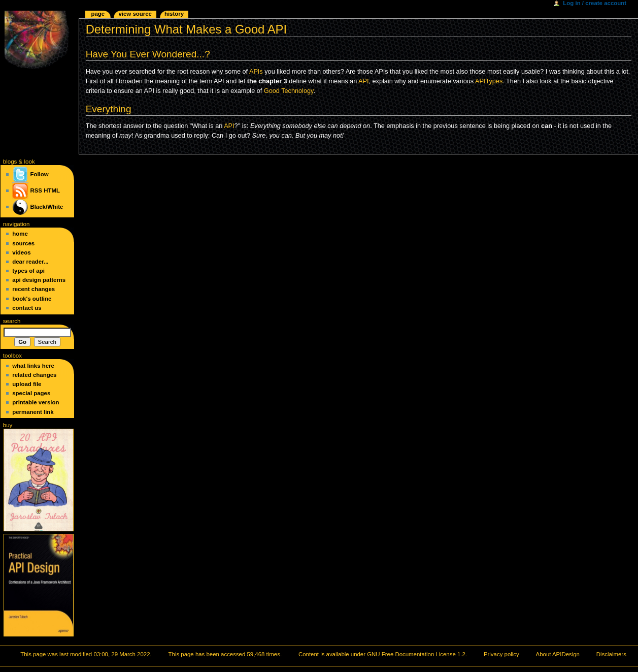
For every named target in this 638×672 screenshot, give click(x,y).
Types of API (28, 271)
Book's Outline (32, 299)
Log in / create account (595, 3)
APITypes (489, 81)
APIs (256, 72)
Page (98, 14)
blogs (10, 162)
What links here (33, 366)
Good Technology (289, 91)
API (363, 81)
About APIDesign (558, 654)
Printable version (36, 402)
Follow (30, 174)
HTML (52, 190)
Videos (21, 252)
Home (20, 234)
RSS (36, 190)
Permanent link (33, 412)
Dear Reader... (30, 262)
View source (135, 14)
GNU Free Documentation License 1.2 (416, 654)
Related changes (34, 375)
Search (12, 321)
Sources (23, 243)
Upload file (27, 384)
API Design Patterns (39, 280)
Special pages (31, 393)
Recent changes (33, 289)
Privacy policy (501, 654)
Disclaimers (611, 654)
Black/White (46, 207)
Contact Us (27, 308)
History (174, 14)
